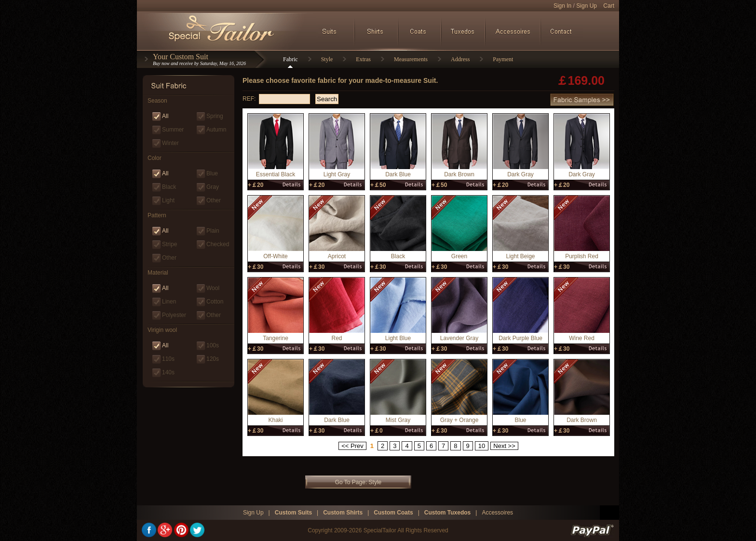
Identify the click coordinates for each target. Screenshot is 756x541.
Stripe (169, 244)
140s (168, 372)
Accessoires (497, 513)
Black (169, 187)
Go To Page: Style (358, 482)
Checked (218, 244)
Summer (173, 130)
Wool (213, 288)
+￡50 (378, 185)
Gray (213, 187)
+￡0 (377, 431)
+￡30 (256, 267)
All (165, 116)
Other (214, 200)
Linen (169, 302)
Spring (215, 116)
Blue (212, 173)
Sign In (562, 6)
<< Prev (352, 446)
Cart (609, 6)
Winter (170, 143)
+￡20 (256, 185)
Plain (213, 231)
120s (213, 359)
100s (213, 345)
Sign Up (587, 6)
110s (168, 359)
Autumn (216, 130)
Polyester (174, 315)
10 (482, 446)
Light (168, 200)
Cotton (215, 302)
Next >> (504, 446)
